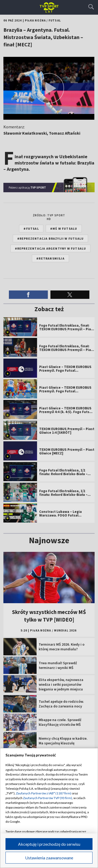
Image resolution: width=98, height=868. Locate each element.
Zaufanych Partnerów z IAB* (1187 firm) (44, 793)
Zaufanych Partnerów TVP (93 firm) (48, 798)
